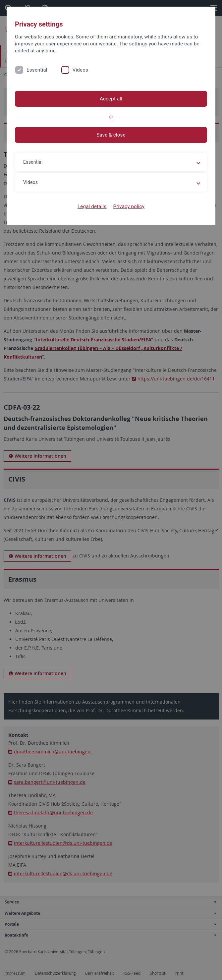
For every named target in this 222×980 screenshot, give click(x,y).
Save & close (111, 135)
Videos (80, 70)
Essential (37, 70)
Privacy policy (129, 206)
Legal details (92, 206)
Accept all (111, 99)
